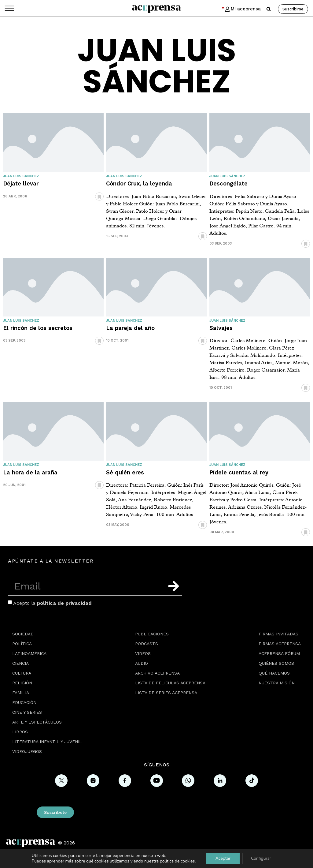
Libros (20, 732)
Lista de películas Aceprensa (170, 683)
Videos (143, 653)
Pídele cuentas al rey (239, 472)
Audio (142, 663)
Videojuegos (27, 751)
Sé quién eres (125, 472)
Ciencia (20, 663)
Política (22, 644)
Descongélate (228, 183)
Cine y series (27, 712)
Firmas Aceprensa (280, 644)
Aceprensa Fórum (279, 653)
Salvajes (221, 328)
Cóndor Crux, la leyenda (139, 183)
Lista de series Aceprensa (166, 693)
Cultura (22, 673)
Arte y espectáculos (37, 722)
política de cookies (177, 861)
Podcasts (147, 644)
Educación (24, 702)
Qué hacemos (274, 673)
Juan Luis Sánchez (21, 176)
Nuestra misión (277, 683)
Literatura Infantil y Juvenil (47, 742)
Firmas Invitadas (278, 634)
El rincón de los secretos (38, 328)
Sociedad (23, 634)
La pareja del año (130, 328)
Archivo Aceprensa (157, 673)
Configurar (261, 858)
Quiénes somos (276, 663)
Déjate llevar (21, 183)
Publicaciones (152, 634)
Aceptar (223, 858)
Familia (21, 693)
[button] (269, 9)
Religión (22, 683)
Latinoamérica (29, 653)
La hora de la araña (30, 472)
